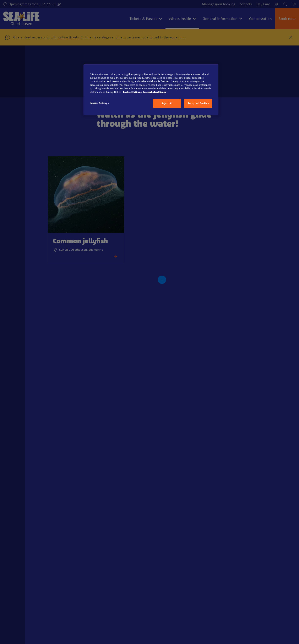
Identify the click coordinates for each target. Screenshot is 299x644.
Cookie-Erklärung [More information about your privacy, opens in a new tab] (132, 92)
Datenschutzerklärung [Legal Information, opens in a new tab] (155, 92)
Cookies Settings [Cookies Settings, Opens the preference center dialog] (99, 103)
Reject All (167, 103)
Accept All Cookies (198, 103)
